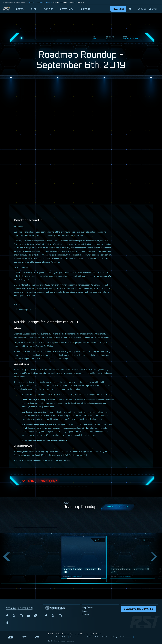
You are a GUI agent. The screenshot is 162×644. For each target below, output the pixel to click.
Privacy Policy (61, 637)
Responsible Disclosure (122, 637)
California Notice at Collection (98, 637)
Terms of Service (77, 637)
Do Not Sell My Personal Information (61, 641)
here (68, 460)
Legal (50, 637)
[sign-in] (153, 9)
